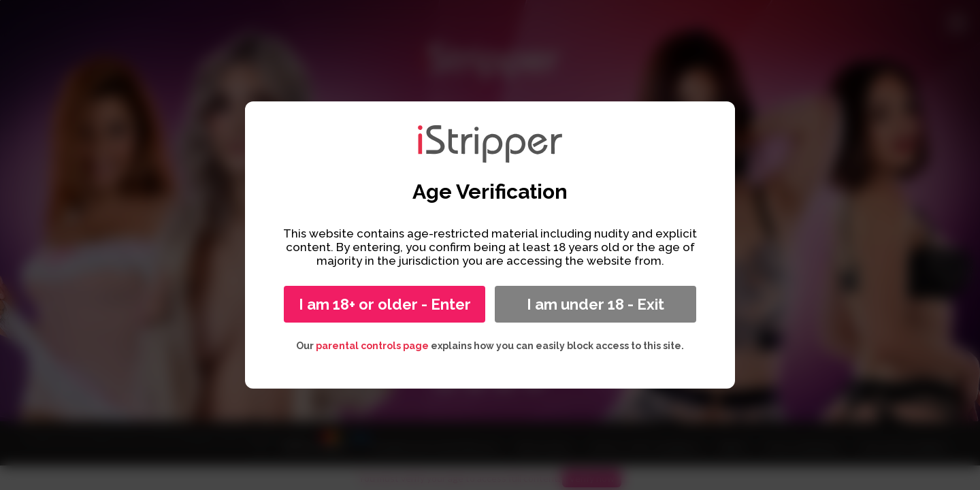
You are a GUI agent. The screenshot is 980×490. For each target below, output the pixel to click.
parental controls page (372, 346)
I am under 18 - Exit (595, 304)
